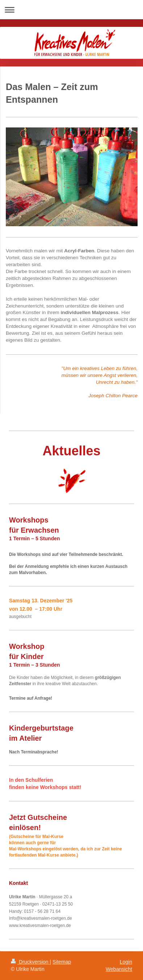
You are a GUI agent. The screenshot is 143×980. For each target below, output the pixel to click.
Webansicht (119, 969)
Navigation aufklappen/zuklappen (71, 10)
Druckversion (30, 962)
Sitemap (62, 962)
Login (126, 962)
